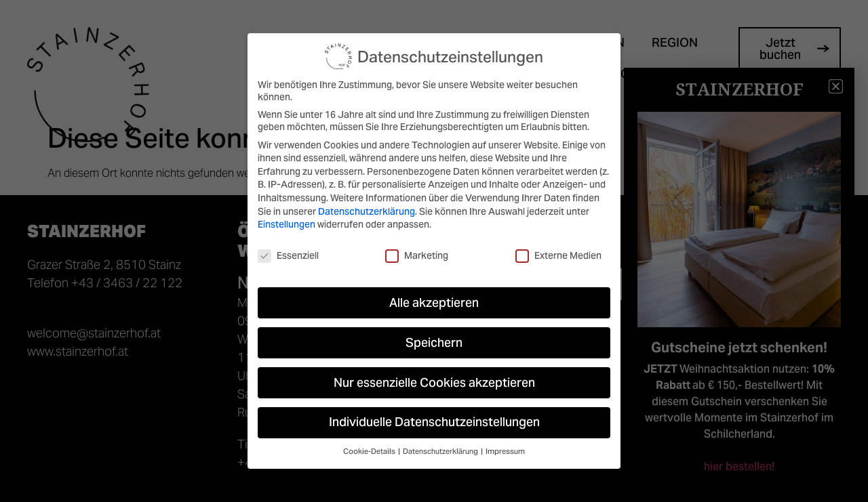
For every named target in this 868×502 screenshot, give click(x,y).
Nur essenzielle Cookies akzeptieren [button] (434, 383)
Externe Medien (558, 255)
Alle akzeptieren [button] (434, 303)
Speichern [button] (434, 343)
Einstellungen (287, 224)
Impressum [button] (505, 452)
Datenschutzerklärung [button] (441, 452)
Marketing (417, 255)
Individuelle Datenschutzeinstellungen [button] (434, 422)
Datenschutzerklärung (367, 211)
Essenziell (288, 255)
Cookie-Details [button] (370, 452)
